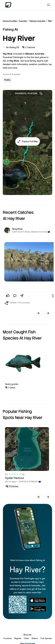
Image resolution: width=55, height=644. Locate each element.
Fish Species (46, 638)
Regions (18, 638)
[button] (27, 141)
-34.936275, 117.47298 (29, 93)
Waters (35, 638)
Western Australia (37, 21)
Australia (23, 21)
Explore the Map (10, 21)
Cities (26, 638)
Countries (7, 638)
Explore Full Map (30, 141)
